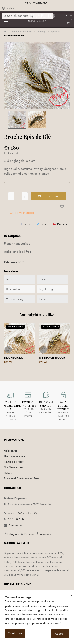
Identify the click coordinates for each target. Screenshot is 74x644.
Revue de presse (14, 462)
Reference (10, 262)
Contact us (15, 525)
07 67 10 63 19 (16, 519)
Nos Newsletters (14, 467)
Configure (15, 633)
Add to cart (48, 197)
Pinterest (62, 224)
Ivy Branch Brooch (52, 358)
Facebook (45, 534)
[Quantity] (18, 196)
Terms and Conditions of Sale (21, 478)
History (8, 473)
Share (28, 224)
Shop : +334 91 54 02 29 (23, 513)
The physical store (15, 456)
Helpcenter (10, 451)
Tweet (44, 224)
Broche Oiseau (14, 358)
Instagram (13, 534)
